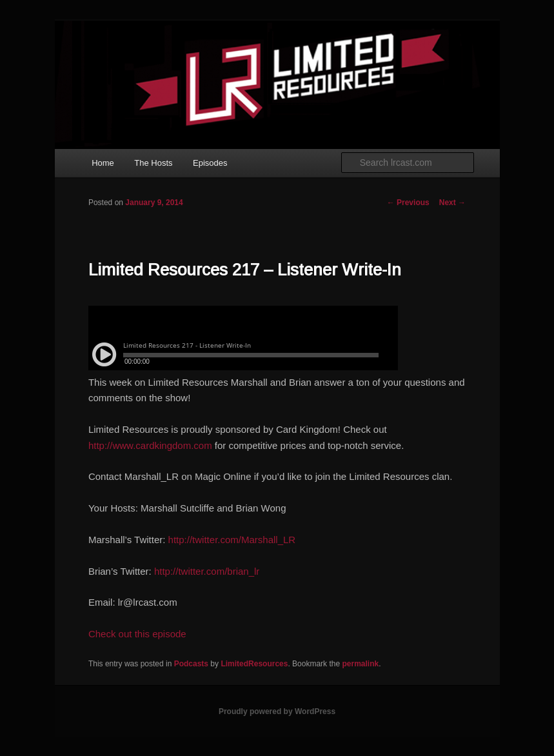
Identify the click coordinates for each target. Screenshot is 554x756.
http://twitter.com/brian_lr (207, 571)
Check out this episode (137, 634)
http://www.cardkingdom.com (150, 445)
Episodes (210, 163)
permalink (360, 664)
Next (452, 203)
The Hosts (153, 163)
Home (103, 163)
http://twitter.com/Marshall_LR (232, 540)
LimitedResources (254, 664)
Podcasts (191, 664)
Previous (408, 203)
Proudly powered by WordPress (277, 711)
